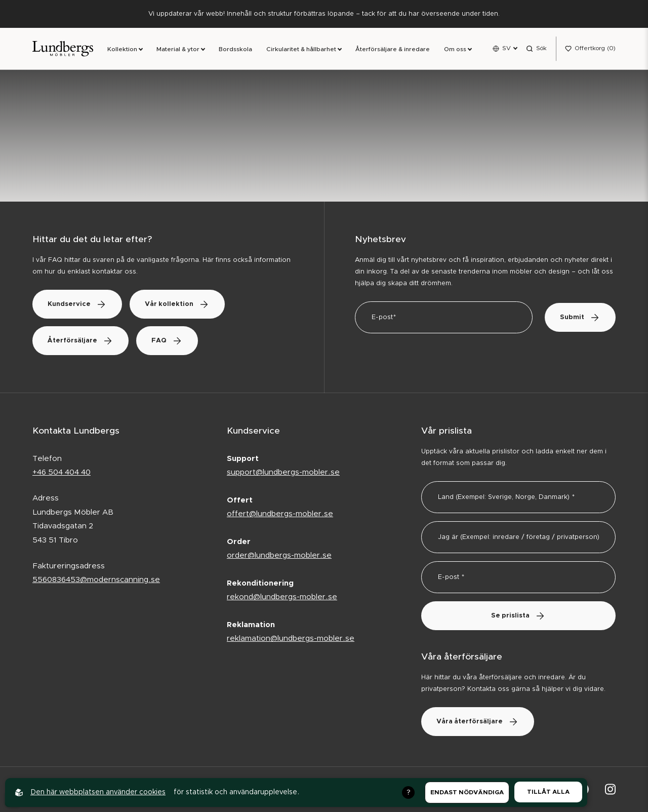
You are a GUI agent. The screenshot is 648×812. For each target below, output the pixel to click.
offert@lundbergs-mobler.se (280, 514)
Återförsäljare (80, 341)
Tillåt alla (548, 792)
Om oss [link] (455, 49)
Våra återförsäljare (478, 722)
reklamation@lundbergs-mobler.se (291, 639)
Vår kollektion (177, 304)
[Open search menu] (536, 49)
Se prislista (518, 616)
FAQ (167, 341)
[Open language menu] (505, 49)
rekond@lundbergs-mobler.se (282, 597)
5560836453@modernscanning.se (96, 580)
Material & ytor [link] (178, 49)
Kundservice (77, 304)
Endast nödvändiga (467, 792)
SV (507, 48)
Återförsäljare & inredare (393, 49)
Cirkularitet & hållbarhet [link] (301, 49)
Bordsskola (235, 49)
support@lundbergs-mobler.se (283, 472)
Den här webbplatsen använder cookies (98, 792)
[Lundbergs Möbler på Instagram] (610, 789)
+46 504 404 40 (62, 472)
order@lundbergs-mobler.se (279, 555)
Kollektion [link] (122, 49)
